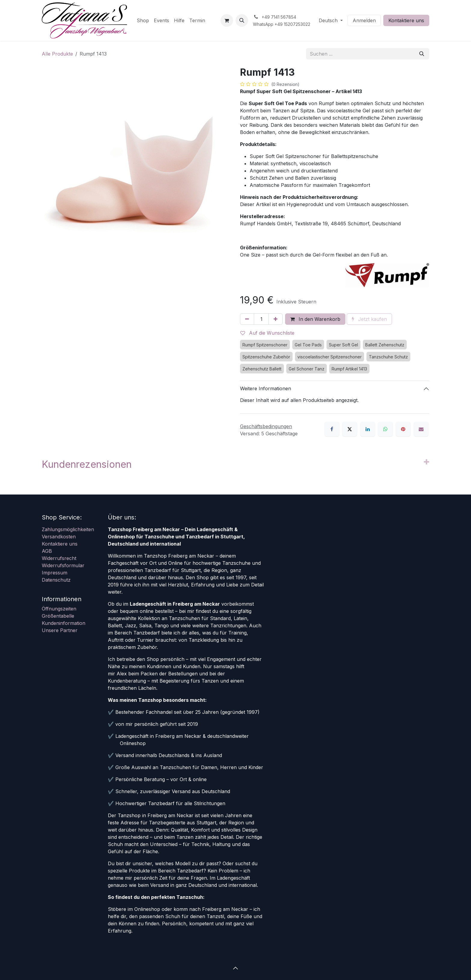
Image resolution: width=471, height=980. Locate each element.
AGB (47, 551)
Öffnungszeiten (59, 609)
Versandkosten (59, 537)
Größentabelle (58, 616)
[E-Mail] (421, 429)
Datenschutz (56, 580)
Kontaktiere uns (406, 20)
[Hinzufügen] (276, 319)
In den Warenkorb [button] (315, 319)
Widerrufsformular (63, 565)
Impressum (55, 573)
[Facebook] (332, 429)
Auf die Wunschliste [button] (267, 333)
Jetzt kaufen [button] (369, 319)
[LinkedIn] (368, 429)
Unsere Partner (60, 630)
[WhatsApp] (385, 429)
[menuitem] (143, 20)
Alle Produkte (57, 54)
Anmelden (364, 20)
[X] (350, 429)
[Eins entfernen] (247, 319)
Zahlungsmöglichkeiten (68, 529)
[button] (242, 20)
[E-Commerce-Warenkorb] (227, 20)
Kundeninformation (64, 623)
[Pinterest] (403, 429)
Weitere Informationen (266, 388)
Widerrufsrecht (59, 558)
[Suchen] (422, 54)
